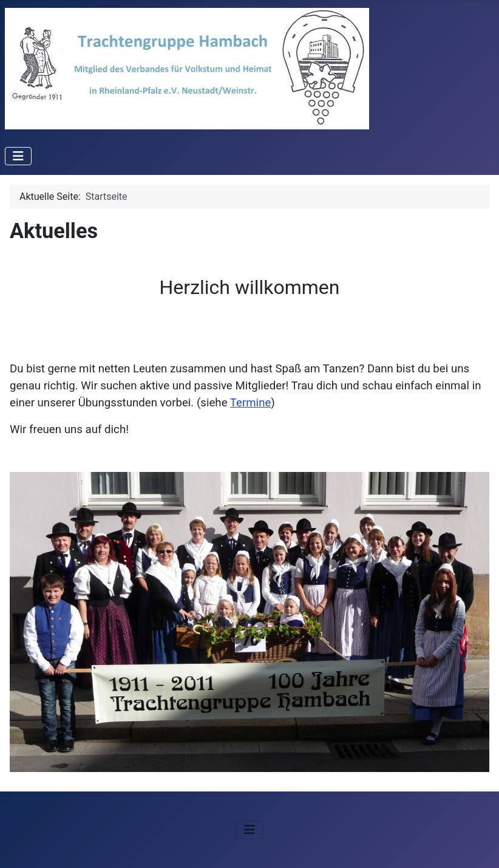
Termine (251, 403)
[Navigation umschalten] (18, 156)
